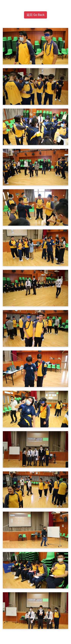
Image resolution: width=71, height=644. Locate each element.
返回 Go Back (35, 15)
